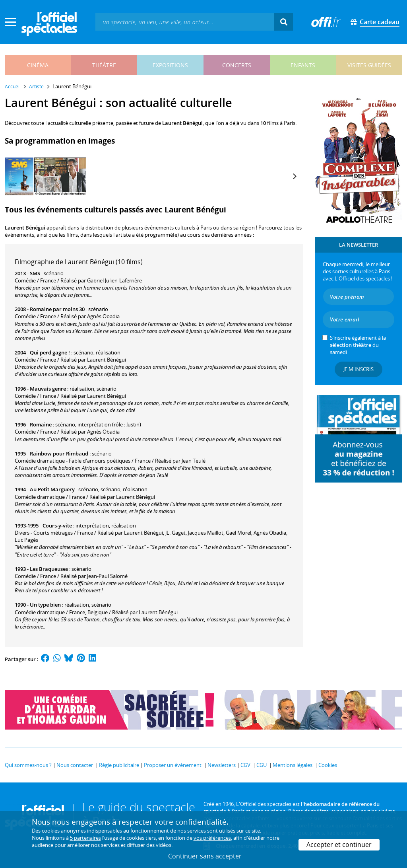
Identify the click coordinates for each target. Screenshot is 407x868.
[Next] (294, 176)
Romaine (41, 424)
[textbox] (185, 22)
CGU (262, 765)
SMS (35, 273)
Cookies (328, 765)
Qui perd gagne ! (50, 352)
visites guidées (369, 65)
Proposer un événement (173, 765)
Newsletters (222, 765)
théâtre (104, 65)
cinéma (38, 65)
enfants (303, 65)
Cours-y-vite (57, 525)
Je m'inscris (359, 369)
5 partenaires (85, 838)
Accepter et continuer (339, 845)
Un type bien (45, 605)
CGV (245, 765)
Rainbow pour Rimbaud (59, 453)
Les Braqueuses (49, 569)
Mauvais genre (48, 389)
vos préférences (212, 838)
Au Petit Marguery (52, 489)
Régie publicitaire (119, 765)
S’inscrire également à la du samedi (358, 345)
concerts (237, 65)
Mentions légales (293, 765)
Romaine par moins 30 (57, 309)
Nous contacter (75, 765)
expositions (170, 65)
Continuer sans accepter (205, 856)
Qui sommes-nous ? (28, 765)
